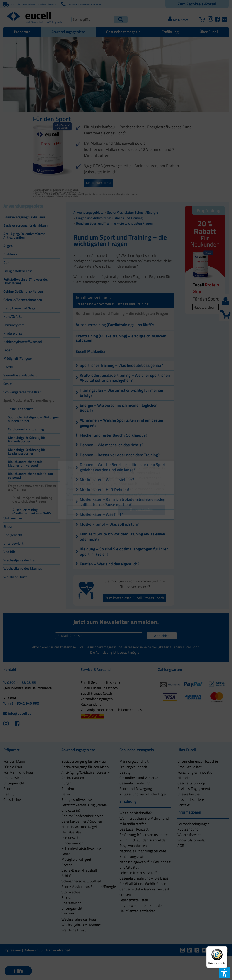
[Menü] (225, 949)
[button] (91, 510)
